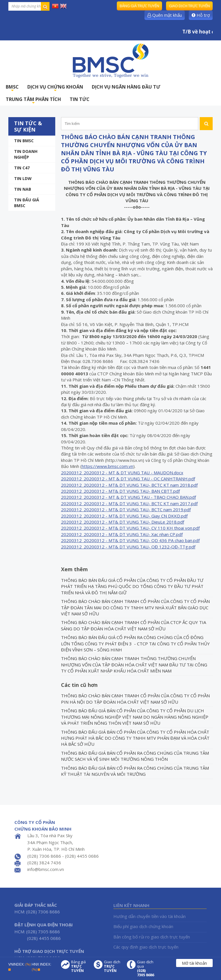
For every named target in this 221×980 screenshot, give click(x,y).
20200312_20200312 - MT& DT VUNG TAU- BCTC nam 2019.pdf (126, 509)
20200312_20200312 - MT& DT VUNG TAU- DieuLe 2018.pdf (123, 522)
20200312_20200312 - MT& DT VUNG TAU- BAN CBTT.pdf (120, 491)
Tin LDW (23, 178)
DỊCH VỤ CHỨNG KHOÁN (55, 88)
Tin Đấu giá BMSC (27, 203)
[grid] (130, 510)
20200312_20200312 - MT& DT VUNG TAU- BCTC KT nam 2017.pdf (129, 503)
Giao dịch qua (146, 968)
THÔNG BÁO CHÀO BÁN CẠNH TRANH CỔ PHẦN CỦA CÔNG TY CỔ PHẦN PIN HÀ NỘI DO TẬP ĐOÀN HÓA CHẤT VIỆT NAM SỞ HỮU (135, 699)
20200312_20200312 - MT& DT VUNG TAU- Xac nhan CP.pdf (122, 534)
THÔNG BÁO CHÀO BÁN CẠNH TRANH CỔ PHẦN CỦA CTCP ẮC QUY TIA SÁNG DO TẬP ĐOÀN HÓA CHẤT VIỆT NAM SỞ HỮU (134, 625)
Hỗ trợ (201, 15)
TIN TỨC (80, 99)
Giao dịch (113, 966)
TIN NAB (23, 189)
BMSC (12, 88)
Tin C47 (22, 168)
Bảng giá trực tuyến (139, 6)
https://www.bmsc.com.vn (107, 466)
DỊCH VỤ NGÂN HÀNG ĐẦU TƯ (126, 87)
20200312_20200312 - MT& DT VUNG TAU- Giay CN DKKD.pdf (124, 516)
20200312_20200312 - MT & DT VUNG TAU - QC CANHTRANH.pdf (128, 479)
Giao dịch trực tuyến (189, 6)
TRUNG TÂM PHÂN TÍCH (33, 101)
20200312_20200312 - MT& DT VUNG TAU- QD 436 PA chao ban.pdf (130, 540)
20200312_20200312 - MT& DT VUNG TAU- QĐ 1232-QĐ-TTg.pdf (128, 547)
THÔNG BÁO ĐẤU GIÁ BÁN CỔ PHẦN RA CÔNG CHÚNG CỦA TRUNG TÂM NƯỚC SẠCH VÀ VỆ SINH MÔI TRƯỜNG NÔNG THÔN (135, 756)
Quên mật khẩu (165, 15)
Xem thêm (74, 569)
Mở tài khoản (194, 963)
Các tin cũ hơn (79, 685)
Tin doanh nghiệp (26, 154)
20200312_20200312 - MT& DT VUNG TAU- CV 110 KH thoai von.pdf (130, 528)
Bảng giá (80, 966)
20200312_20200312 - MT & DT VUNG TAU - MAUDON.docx (122, 473)
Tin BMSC (24, 141)
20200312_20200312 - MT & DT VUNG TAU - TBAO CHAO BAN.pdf (128, 497)
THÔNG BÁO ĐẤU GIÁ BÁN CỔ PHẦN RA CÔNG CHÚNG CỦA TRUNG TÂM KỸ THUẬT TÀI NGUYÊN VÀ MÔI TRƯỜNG (135, 771)
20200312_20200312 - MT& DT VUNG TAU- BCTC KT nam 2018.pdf (129, 485)
